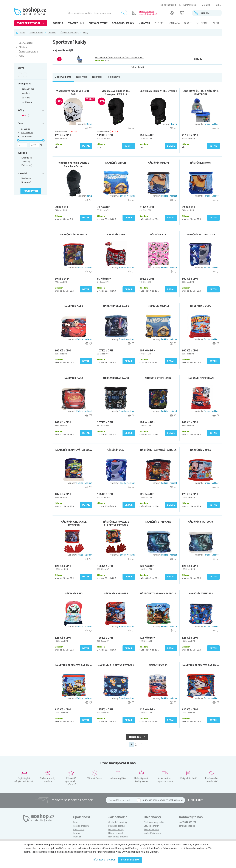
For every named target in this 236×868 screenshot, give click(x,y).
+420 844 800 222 (188, 822)
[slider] (18, 140)
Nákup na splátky (116, 833)
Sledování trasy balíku (154, 822)
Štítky (21, 110)
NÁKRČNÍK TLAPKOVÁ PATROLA (74, 450)
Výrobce (22, 153)
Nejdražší (97, 77)
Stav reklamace (151, 829)
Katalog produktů (81, 826)
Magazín (77, 837)
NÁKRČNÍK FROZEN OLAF (201, 235)
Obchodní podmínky (118, 822)
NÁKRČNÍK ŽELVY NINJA (74, 235)
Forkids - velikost (211, 124)
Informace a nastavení (104, 860)
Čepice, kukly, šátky (70, 33)
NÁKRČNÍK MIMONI (116, 163)
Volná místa (79, 829)
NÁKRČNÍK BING (74, 594)
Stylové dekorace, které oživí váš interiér (148, 13)
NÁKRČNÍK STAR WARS (116, 306)
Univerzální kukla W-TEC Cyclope (158, 91)
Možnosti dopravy (117, 826)
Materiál (22, 173)
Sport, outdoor (36, 33)
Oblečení (52, 33)
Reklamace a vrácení (118, 837)
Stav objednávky (152, 826)
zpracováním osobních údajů (169, 800)
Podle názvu (113, 77)
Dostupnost (24, 84)
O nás (76, 822)
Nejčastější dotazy (152, 833)
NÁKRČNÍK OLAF (116, 450)
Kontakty (77, 833)
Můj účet (206, 5)
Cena (20, 123)
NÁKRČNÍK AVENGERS (116, 594)
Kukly (86, 33)
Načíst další (137, 737)
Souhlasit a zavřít (130, 860)
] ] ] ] (218, 5)
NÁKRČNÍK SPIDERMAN (201, 378)
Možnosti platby (116, 829)
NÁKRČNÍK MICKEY (201, 306)
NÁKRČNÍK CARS (116, 235)
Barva (21, 68)
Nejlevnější (82, 77)
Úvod (23, 33)
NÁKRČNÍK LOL (158, 235)
